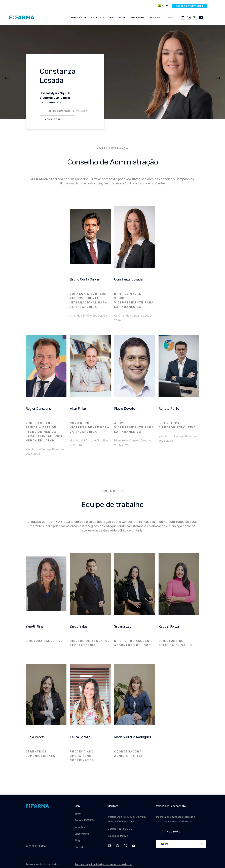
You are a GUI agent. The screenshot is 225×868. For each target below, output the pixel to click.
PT (165, 844)
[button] (7, 78)
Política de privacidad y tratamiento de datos (103, 864)
